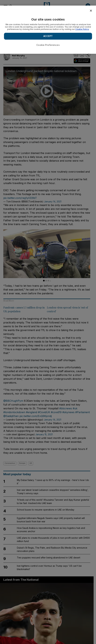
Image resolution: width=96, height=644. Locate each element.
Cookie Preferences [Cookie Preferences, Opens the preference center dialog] (48, 45)
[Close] (91, 11)
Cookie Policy (82, 29)
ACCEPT (48, 36)
